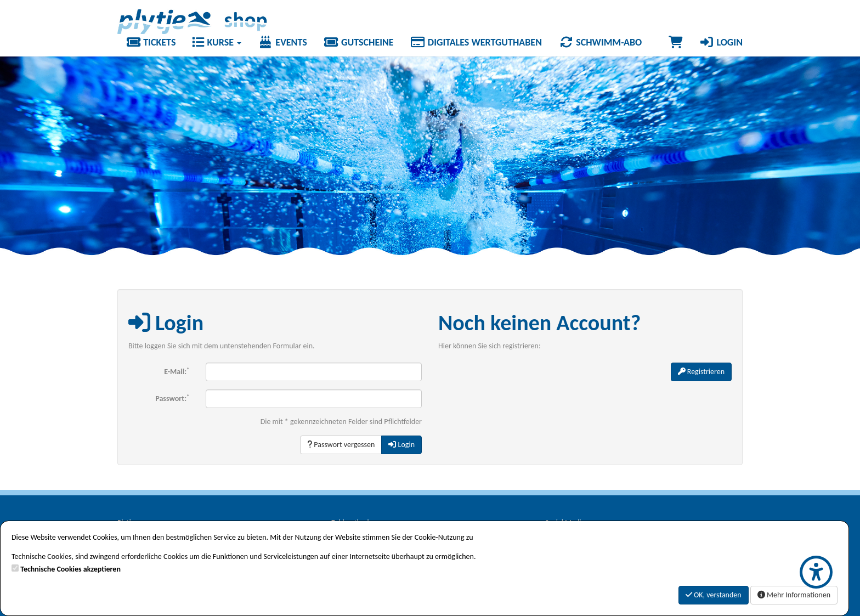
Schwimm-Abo (600, 42)
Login (721, 42)
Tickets (151, 42)
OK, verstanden (714, 595)
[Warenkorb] (675, 42)
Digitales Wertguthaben (476, 42)
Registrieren (701, 372)
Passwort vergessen (341, 445)
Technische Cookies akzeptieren (70, 569)
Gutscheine (359, 42)
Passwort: (172, 398)
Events (282, 42)
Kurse (217, 42)
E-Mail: (177, 371)
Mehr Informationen (794, 595)
